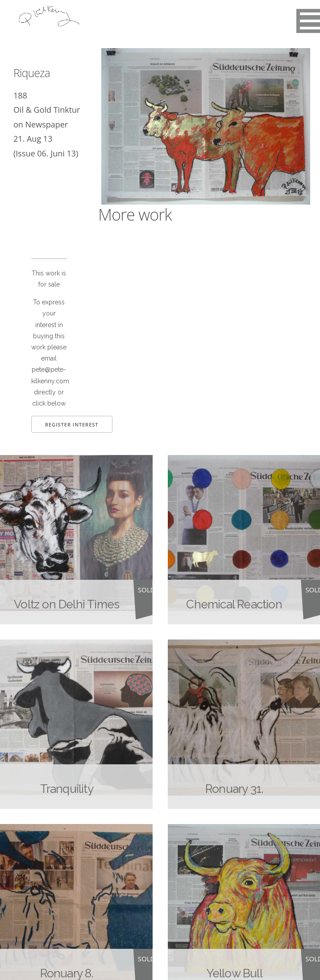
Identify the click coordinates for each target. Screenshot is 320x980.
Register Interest (72, 424)
